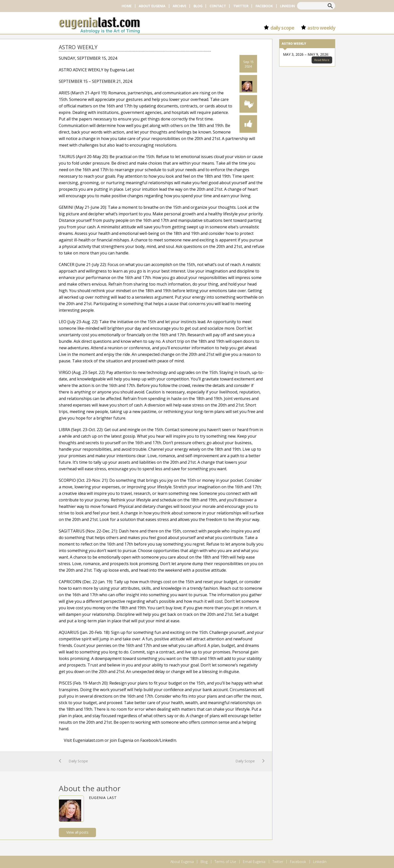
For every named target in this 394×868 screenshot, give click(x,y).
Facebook (264, 6)
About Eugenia (152, 6)
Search (330, 6)
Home (127, 6)
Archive (179, 6)
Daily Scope (282, 28)
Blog (198, 6)
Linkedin (287, 6)
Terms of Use (225, 862)
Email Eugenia (254, 862)
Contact (218, 6)
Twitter (241, 6)
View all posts (77, 832)
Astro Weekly (321, 28)
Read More (322, 60)
